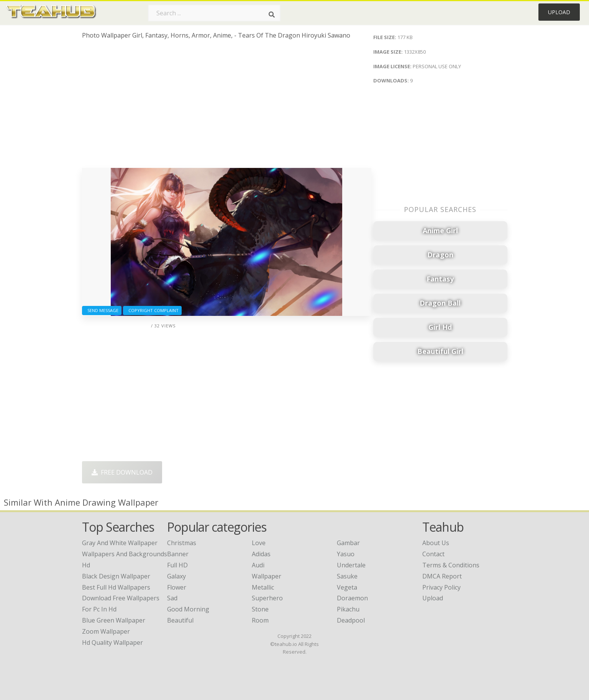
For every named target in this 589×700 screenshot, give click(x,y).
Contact (433, 554)
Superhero (267, 598)
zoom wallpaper (106, 631)
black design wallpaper (116, 576)
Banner (178, 554)
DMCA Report (442, 576)
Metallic (263, 587)
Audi (258, 565)
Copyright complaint (152, 310)
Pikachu (348, 609)
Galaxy (176, 576)
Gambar (348, 543)
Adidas (261, 554)
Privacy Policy (441, 587)
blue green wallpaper (114, 620)
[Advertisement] (227, 107)
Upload (559, 12)
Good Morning (188, 609)
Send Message (102, 310)
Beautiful (180, 620)
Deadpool (351, 620)
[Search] (272, 15)
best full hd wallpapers (116, 587)
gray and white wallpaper (120, 543)
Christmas (182, 543)
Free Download (122, 472)
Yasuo (346, 554)
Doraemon (352, 598)
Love (259, 543)
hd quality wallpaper (112, 642)
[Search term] (214, 13)
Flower (177, 587)
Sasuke (347, 576)
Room (260, 620)
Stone (260, 609)
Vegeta (347, 587)
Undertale (351, 565)
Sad (172, 598)
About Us (436, 543)
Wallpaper (267, 576)
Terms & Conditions (451, 565)
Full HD (177, 565)
